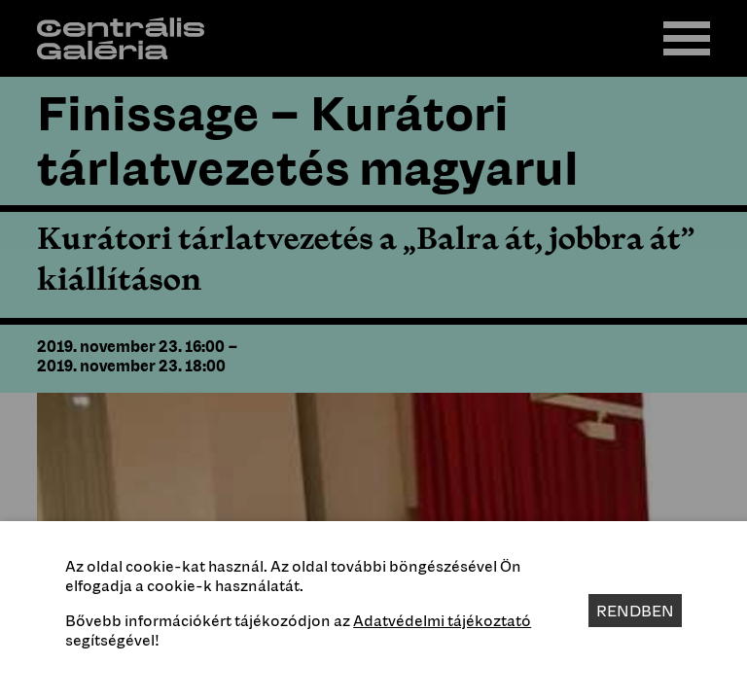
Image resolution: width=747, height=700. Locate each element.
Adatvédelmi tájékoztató (442, 620)
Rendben (635, 611)
